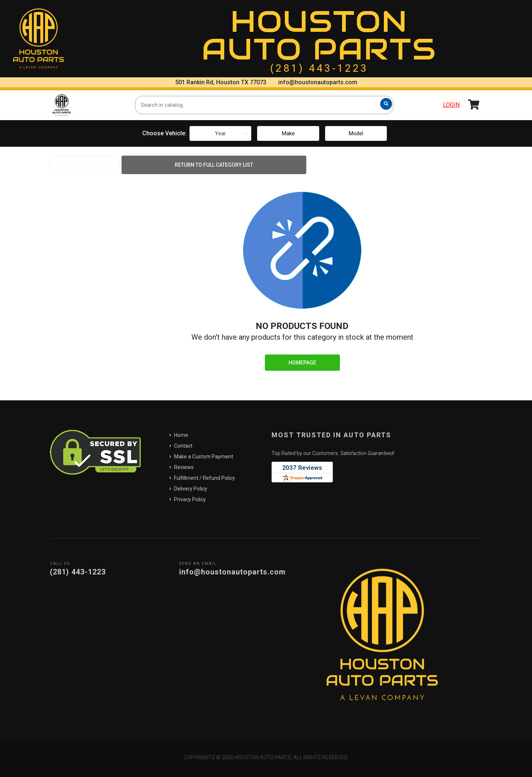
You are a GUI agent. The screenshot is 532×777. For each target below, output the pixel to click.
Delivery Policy (191, 489)
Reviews (184, 467)
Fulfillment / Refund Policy (204, 478)
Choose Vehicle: (164, 133)
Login (451, 105)
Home (181, 435)
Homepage (302, 363)
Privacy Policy (190, 499)
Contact (183, 446)
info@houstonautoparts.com (318, 82)
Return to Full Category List (214, 165)
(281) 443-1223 (319, 68)
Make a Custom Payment (204, 457)
